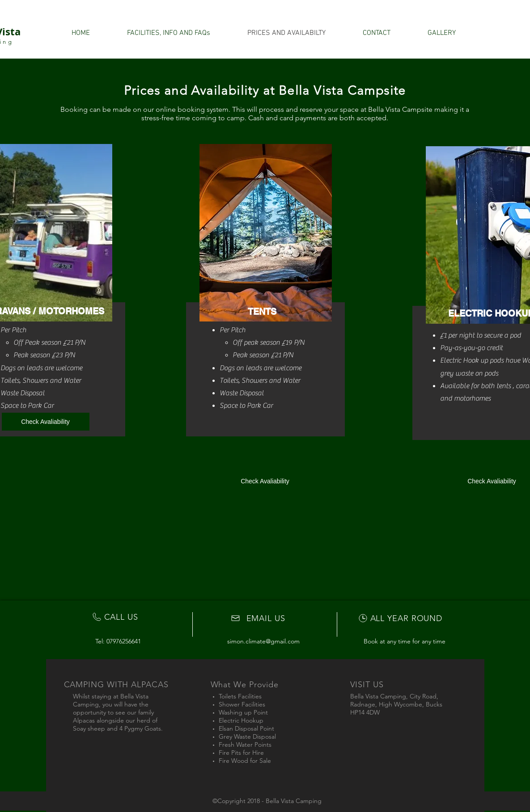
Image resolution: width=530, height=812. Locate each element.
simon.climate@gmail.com (263, 641)
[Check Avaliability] (46, 422)
